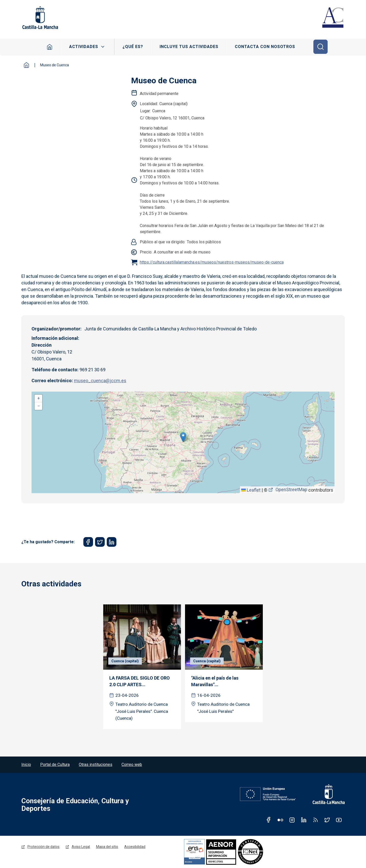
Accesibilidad (135, 847)
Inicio (50, 47)
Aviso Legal (81, 847)
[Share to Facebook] (88, 542)
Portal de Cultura (55, 765)
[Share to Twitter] (100, 542)
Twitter (327, 820)
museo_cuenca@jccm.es (100, 381)
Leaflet (251, 490)
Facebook (269, 820)
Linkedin (304, 820)
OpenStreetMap (291, 489)
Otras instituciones (96, 765)
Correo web (132, 765)
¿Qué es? (133, 47)
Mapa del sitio (107, 847)
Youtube (339, 820)
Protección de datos (43, 847)
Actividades (84, 47)
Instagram (292, 820)
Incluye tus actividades (189, 47)
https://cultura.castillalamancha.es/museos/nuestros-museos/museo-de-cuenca (212, 262)
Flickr (280, 820)
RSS (315, 820)
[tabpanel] (142, 667)
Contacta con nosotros (265, 47)
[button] (183, 437)
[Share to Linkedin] (112, 542)
